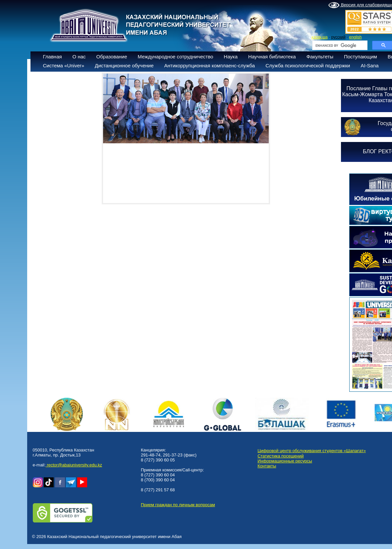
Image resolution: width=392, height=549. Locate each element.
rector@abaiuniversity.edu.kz (74, 465)
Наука (231, 57)
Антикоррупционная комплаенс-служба (209, 66)
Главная (53, 57)
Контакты (267, 466)
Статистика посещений (280, 456)
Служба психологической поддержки (308, 66)
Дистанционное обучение (124, 66)
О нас (79, 57)
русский (338, 37)
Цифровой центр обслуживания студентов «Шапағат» (312, 451)
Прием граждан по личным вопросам (178, 505)
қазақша (320, 37)
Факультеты (320, 57)
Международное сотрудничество (176, 57)
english (355, 37)
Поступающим (361, 57)
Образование (112, 57)
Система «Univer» (64, 66)
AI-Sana (369, 66)
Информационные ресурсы (285, 461)
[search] (339, 45)
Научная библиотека (272, 57)
